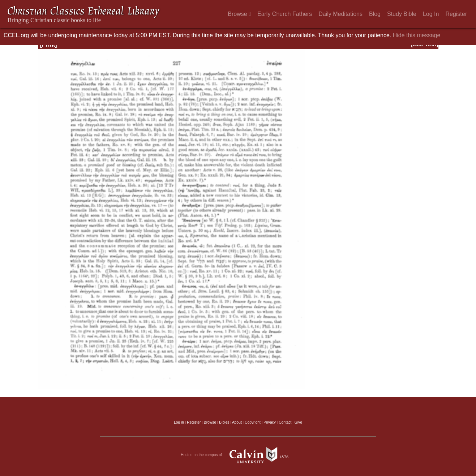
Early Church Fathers (285, 14)
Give (298, 422)
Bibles (224, 422)
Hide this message (417, 35)
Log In (431, 14)
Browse (239, 14)
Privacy (270, 422)
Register (456, 14)
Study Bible (402, 14)
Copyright (253, 422)
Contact (285, 422)
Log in (179, 422)
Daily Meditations (340, 14)
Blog (375, 14)
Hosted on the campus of (238, 455)
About (237, 422)
